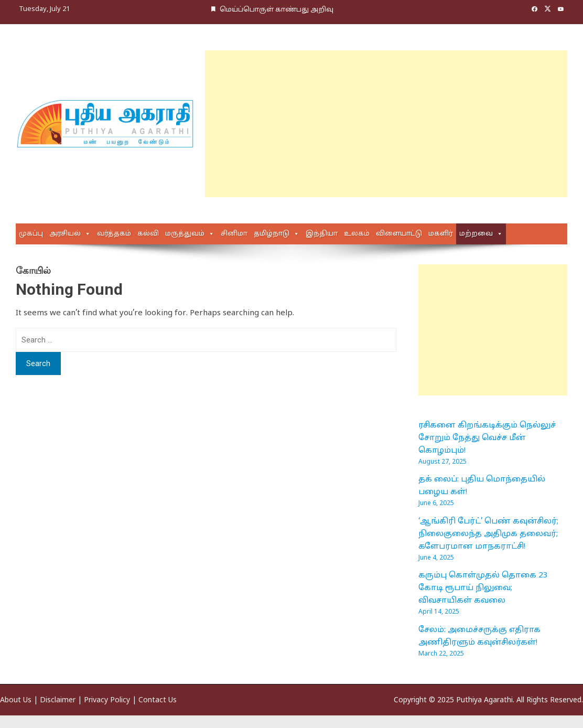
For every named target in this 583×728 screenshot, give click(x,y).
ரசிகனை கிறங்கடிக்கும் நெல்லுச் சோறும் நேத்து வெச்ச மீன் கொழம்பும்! (487, 438)
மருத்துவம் (185, 234)
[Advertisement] (371, 124)
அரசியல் (65, 234)
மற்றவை (476, 234)
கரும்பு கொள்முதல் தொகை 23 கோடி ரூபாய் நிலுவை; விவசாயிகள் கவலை (483, 588)
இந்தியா (322, 234)
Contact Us (158, 700)
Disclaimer (58, 700)
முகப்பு (31, 234)
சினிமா (234, 234)
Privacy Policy (107, 700)
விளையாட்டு (399, 234)
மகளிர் (441, 234)
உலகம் (357, 234)
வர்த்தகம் (114, 234)
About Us (16, 700)
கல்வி (148, 234)
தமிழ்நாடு (272, 234)
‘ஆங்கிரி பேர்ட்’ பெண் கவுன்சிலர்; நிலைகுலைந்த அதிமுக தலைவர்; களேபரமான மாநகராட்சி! (488, 534)
